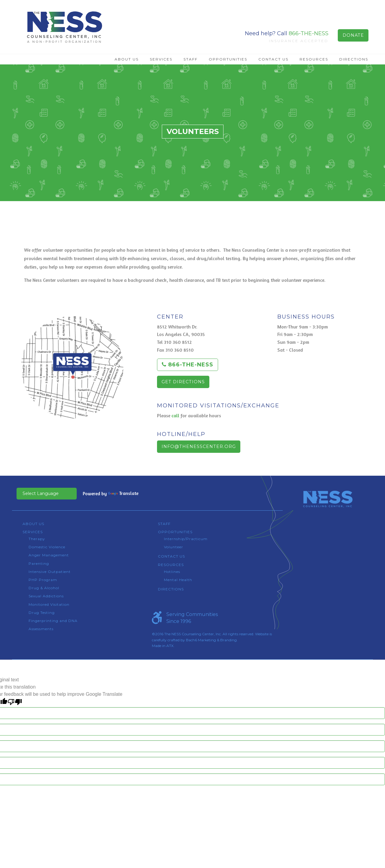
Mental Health (178, 580)
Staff (191, 59)
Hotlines (172, 572)
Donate (353, 35)
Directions (354, 59)
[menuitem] (127, 59)
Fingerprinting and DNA (53, 621)
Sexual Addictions (46, 596)
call (175, 415)
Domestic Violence (47, 547)
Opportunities (228, 59)
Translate (123, 493)
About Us (127, 59)
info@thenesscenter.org (199, 446)
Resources (314, 59)
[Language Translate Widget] (47, 494)
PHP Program (43, 580)
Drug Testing (42, 613)
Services (161, 59)
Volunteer (174, 547)
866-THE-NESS (309, 33)
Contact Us (273, 59)
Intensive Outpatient (50, 572)
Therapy (37, 539)
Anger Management (49, 555)
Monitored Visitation (49, 604)
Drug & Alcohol (44, 588)
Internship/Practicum (186, 539)
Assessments (41, 629)
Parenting (39, 563)
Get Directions (183, 382)
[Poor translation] (15, 702)
